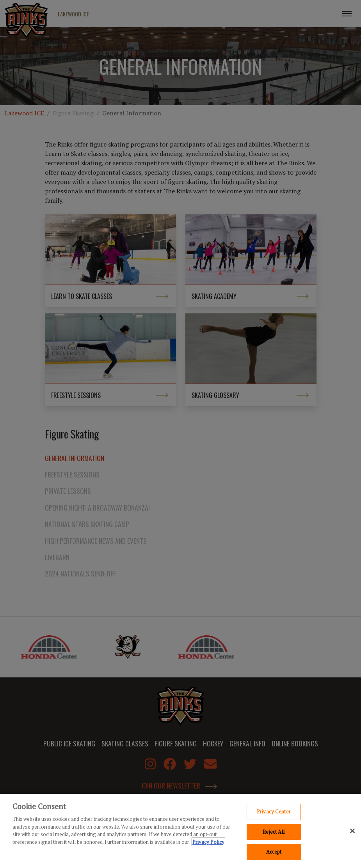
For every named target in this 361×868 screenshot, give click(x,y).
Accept (274, 854)
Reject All (274, 834)
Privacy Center (274, 814)
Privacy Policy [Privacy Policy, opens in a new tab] (208, 844)
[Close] (352, 833)
